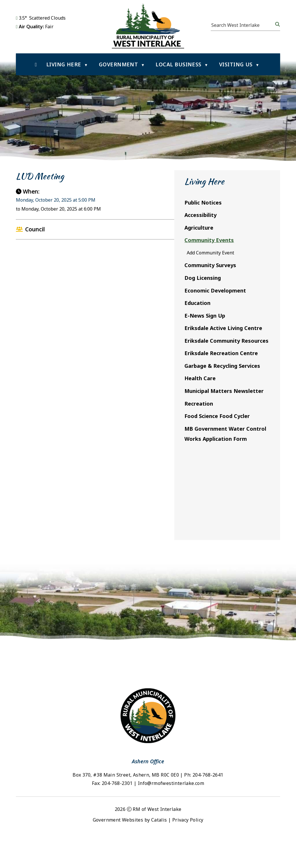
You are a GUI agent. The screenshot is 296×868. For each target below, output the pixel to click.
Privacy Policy (188, 852)
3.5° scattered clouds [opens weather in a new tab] (42, 18)
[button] (277, 24)
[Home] (36, 64)
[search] (243, 25)
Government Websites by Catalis (130, 852)
